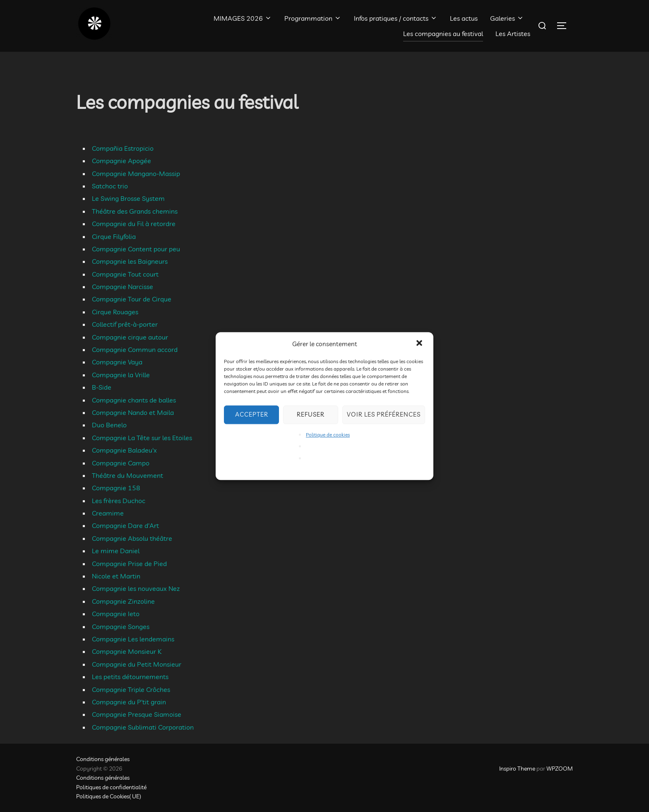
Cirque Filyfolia (114, 236)
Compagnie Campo (121, 463)
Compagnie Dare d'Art (125, 525)
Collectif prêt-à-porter (125, 324)
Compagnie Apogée (121, 161)
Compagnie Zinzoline (123, 601)
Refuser (311, 414)
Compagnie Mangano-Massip (136, 173)
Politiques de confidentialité (111, 787)
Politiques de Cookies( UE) (109, 796)
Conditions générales (103, 759)
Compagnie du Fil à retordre (134, 224)
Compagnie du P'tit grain (129, 702)
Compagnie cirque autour (130, 337)
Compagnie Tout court (125, 274)
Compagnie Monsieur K (127, 651)
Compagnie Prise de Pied (129, 564)
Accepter (252, 414)
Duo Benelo (109, 425)
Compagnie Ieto (116, 614)
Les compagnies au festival (443, 34)
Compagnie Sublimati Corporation (143, 727)
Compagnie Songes (121, 626)
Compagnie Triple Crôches (131, 689)
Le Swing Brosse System (128, 198)
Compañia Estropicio (123, 148)
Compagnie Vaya (117, 362)
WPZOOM (560, 769)
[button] (420, 344)
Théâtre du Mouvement (127, 475)
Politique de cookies (328, 435)
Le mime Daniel (116, 551)
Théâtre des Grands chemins (135, 211)
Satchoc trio (110, 186)
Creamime (108, 513)
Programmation (313, 18)
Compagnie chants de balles (134, 400)
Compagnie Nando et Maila (133, 412)
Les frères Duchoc (119, 501)
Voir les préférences (384, 414)
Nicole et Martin (116, 576)
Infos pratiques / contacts (396, 18)
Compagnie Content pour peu (136, 249)
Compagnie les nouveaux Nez (136, 588)
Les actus (464, 18)
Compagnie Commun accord (135, 349)
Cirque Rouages (115, 312)
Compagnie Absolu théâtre (132, 538)
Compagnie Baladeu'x (124, 450)
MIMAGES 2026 (243, 18)
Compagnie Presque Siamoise (137, 714)
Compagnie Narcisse (123, 287)
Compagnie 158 (116, 488)
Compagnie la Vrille (121, 375)
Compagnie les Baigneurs (130, 261)
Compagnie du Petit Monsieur (137, 664)
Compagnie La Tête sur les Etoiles (142, 438)
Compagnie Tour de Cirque (132, 299)
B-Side (102, 387)
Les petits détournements (130, 677)
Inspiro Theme (517, 769)
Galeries (507, 18)
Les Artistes (513, 34)
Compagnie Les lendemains (133, 639)
